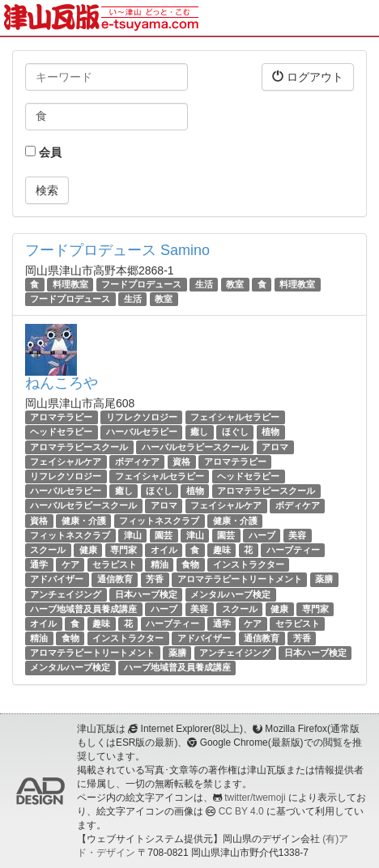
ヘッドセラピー (61, 432)
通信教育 (115, 579)
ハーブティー (293, 550)
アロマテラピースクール (79, 447)
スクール (48, 550)
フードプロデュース (141, 284)
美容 (297, 535)
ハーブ (262, 535)
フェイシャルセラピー (235, 417)
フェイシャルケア (66, 462)
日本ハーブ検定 (146, 594)
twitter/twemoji (255, 798)
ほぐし (235, 432)
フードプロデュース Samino (117, 250)
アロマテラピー (61, 417)
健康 (88, 550)
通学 (39, 564)
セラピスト (115, 564)
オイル (164, 550)
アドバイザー (57, 579)
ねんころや (62, 383)
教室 (235, 284)
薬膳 (324, 579)
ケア (70, 564)
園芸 (164, 535)
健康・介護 (84, 521)
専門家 (123, 550)
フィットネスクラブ (159, 521)
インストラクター (249, 564)
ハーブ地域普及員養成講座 (83, 609)
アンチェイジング (66, 594)
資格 (181, 462)
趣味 (222, 550)
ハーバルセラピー (142, 432)
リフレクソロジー (142, 417)
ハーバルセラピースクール (195, 447)
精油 (160, 564)
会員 (43, 152)
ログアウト (308, 77)
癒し (199, 432)
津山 (133, 535)
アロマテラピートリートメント (240, 579)
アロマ (275, 447)
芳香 (155, 579)
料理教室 (70, 284)
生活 (204, 284)
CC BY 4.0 (241, 811)
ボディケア (137, 462)
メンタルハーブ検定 (230, 594)
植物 (270, 432)
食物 (190, 564)
